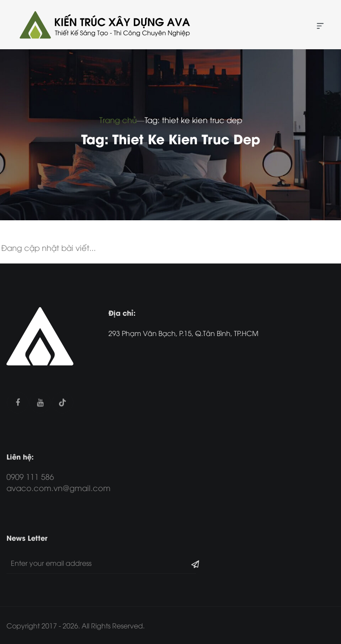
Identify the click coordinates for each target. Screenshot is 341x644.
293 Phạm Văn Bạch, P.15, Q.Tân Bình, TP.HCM (183, 333)
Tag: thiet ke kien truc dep (193, 119)
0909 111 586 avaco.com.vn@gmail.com (58, 482)
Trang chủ (118, 119)
